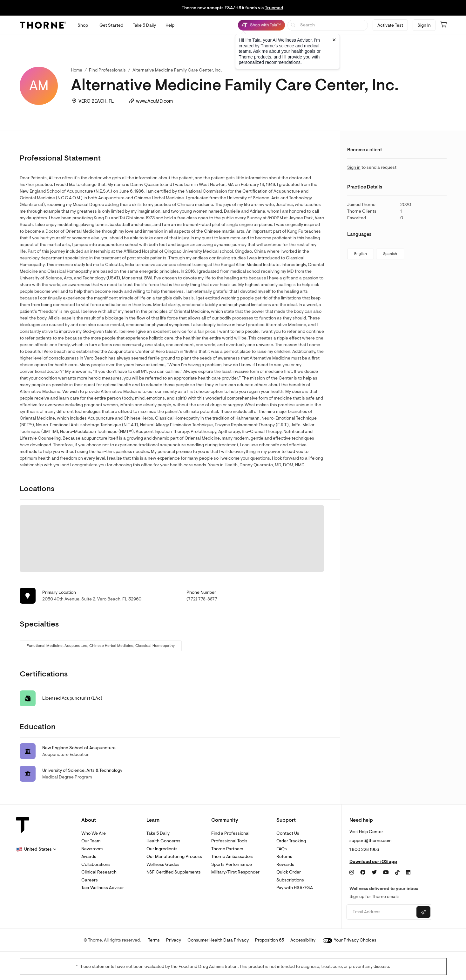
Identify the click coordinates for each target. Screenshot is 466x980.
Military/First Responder (235, 872)
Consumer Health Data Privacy (218, 940)
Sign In (424, 25)
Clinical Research (99, 872)
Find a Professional (230, 833)
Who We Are (94, 833)
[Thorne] (43, 25)
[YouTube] (386, 873)
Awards (89, 857)
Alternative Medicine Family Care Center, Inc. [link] (177, 70)
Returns (284, 857)
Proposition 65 (270, 940)
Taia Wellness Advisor (103, 888)
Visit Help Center (366, 832)
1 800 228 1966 (364, 850)
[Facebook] (363, 873)
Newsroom (92, 849)
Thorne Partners (227, 849)
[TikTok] (397, 873)
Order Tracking (291, 841)
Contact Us (288, 833)
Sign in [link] (354, 167)
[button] (36, 849)
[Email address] (381, 912)
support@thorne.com (370, 841)
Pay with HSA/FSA (295, 888)
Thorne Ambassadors (232, 857)
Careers (90, 880)
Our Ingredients (162, 849)
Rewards (285, 864)
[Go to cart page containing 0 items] (443, 25)
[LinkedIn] (408, 873)
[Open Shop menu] (83, 25)
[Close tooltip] (334, 40)
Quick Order (289, 872)
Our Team (91, 841)
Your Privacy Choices (350, 940)
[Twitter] (374, 873)
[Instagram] (352, 873)
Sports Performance (232, 864)
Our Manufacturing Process (174, 857)
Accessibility (303, 940)
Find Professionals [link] (107, 70)
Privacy (174, 940)
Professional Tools (229, 841)
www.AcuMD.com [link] (154, 101)
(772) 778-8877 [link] (202, 599)
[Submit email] (423, 912)
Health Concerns (163, 841)
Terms (154, 940)
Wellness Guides (163, 864)
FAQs (282, 849)
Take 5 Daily (158, 833)
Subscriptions (290, 880)
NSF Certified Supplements (174, 872)
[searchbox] (328, 25)
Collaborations (96, 864)
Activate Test (390, 25)
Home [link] (77, 70)
